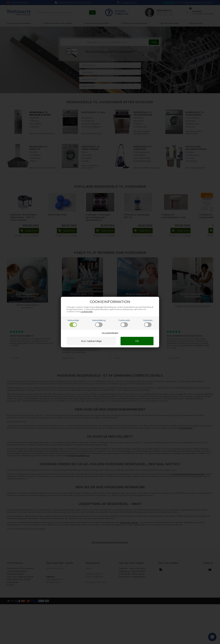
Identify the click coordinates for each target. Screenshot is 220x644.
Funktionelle (124, 323)
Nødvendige (73, 323)
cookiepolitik (87, 312)
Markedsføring (99, 323)
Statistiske (148, 323)
